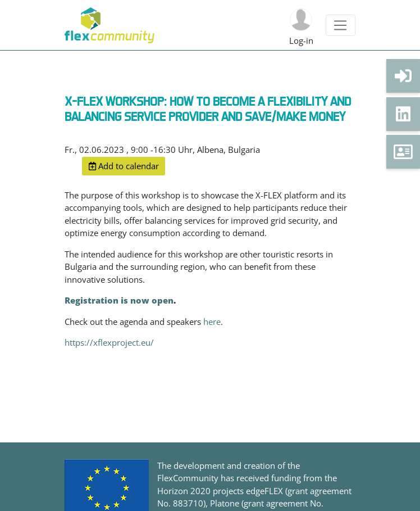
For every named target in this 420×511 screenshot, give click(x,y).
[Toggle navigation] (341, 25)
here (212, 322)
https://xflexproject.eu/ (109, 342)
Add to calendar (124, 166)
